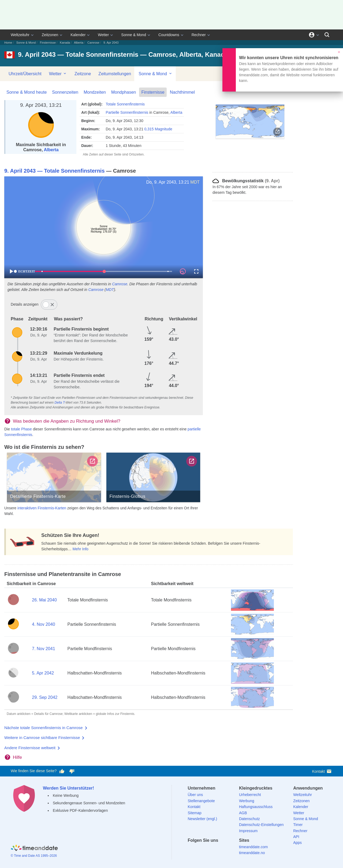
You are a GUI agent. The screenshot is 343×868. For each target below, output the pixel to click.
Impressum (248, 831)
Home (8, 43)
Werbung (247, 801)
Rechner (199, 35)
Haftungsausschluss (256, 807)
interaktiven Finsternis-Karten (42, 508)
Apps (297, 843)
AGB (243, 813)
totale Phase (21, 429)
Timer (298, 825)
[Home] (34, 849)
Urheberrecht (250, 795)
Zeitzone (83, 74)
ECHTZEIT (24, 271)
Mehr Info (81, 549)
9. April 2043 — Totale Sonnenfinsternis (55, 171)
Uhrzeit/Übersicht (25, 74)
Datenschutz (249, 819)
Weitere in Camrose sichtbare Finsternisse (42, 738)
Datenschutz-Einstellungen (261, 825)
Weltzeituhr (20, 35)
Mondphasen (124, 92)
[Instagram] (219, 850)
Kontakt (322, 771)
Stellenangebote (201, 801)
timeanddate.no (252, 853)
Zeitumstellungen (115, 74)
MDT (195, 182)
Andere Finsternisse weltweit (30, 748)
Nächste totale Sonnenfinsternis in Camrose (44, 728)
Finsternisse (48, 43)
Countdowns (169, 35)
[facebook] (192, 850)
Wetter (103, 35)
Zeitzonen (50, 35)
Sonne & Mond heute (27, 92)
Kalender (78, 35)
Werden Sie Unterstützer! (68, 788)
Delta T (59, 403)
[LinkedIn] (210, 850)
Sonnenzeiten (65, 92)
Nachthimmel (182, 92)
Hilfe (17, 757)
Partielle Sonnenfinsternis (127, 112)
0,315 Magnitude (158, 129)
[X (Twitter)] (201, 850)
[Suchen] (327, 35)
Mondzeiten (95, 92)
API (296, 837)
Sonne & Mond (134, 35)
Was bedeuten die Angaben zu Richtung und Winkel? (67, 421)
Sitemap (195, 813)
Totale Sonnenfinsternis (125, 104)
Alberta (79, 43)
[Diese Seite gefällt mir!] (62, 771)
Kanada (65, 43)
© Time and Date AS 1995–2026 (34, 856)
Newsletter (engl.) (203, 819)
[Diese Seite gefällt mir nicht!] (72, 771)
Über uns (195, 795)
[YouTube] (229, 850)
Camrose (93, 43)
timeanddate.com (253, 847)
